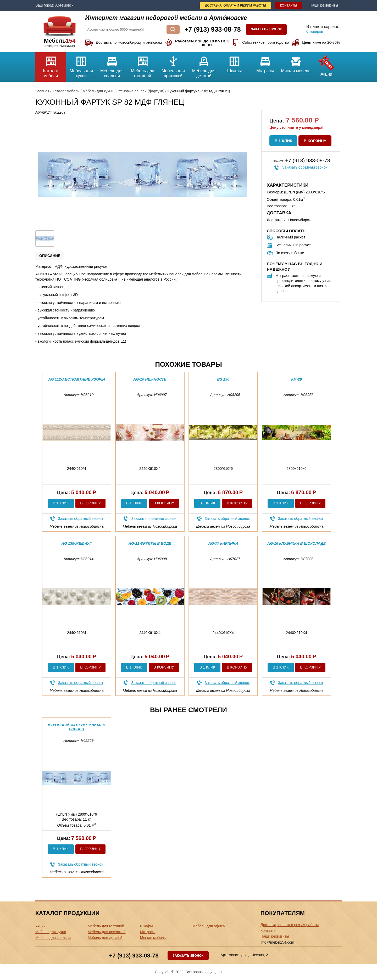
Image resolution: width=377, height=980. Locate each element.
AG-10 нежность (150, 379)
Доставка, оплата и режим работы (235, 5)
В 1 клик (283, 141)
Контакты (289, 5)
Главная (42, 91)
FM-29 (296, 379)
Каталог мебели (51, 65)
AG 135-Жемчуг (77, 543)
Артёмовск (64, 5)
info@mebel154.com (277, 942)
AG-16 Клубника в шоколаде (296, 543)
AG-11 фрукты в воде (150, 543)
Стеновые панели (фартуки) (140, 91)
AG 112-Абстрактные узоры (76, 379)
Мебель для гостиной (143, 65)
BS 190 (223, 379)
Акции (326, 64)
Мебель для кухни (81, 65)
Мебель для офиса (209, 926)
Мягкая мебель (296, 63)
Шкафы (234, 63)
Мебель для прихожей (173, 65)
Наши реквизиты (324, 5)
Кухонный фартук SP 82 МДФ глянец (76, 727)
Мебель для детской (204, 65)
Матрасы (265, 63)
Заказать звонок (267, 29)
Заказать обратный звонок (305, 167)
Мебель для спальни (112, 65)
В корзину (315, 141)
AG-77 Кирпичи (223, 543)
